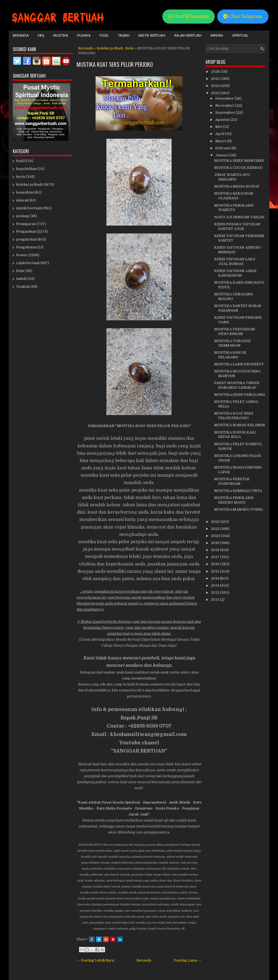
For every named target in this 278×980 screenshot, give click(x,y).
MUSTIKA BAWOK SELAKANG (230, 355)
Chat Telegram (243, 16)
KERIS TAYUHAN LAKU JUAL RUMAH (235, 261)
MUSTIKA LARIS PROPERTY (239, 364)
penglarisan (26, 239)
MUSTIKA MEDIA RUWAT (237, 186)
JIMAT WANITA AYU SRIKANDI (232, 177)
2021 (216, 529)
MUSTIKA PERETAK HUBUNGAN (232, 481)
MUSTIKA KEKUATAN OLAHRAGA (234, 196)
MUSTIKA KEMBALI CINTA (238, 491)
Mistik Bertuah (152, 35)
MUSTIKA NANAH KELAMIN (240, 425)
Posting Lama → (188, 960)
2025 (216, 79)
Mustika (61, 35)
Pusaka (84, 35)
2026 (216, 72)
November (225, 105)
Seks (130, 48)
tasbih (21, 279)
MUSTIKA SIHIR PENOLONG (239, 395)
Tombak (23, 287)
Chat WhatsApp (189, 16)
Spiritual (240, 35)
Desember (225, 98)
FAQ (41, 35)
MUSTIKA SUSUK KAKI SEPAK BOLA (235, 435)
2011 (215, 600)
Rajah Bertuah (188, 35)
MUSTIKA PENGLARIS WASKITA (234, 208)
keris (21, 177)
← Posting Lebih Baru (95, 960)
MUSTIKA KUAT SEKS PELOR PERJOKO (115, 64)
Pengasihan (26, 231)
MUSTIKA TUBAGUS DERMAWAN (232, 343)
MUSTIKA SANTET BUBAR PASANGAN (238, 308)
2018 (216, 550)
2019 (216, 543)
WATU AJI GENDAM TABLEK (239, 217)
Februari (223, 148)
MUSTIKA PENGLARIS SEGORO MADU (234, 500)
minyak (22, 200)
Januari (222, 155)
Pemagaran (26, 224)
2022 (216, 522)
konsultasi (25, 192)
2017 (216, 557)
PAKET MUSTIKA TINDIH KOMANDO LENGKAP (237, 385)
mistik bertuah (29, 208)
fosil (20, 161)
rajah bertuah (28, 263)
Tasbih (124, 35)
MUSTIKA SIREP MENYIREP (239, 161)
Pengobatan (26, 247)
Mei (219, 127)
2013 (216, 585)
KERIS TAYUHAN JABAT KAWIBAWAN (236, 273)
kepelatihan (26, 169)
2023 (216, 93)
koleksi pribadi (110, 48)
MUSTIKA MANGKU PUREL (239, 509)
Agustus (223, 120)
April (220, 134)
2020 (216, 536)
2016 (216, 564)
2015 (216, 571)
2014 (215, 578)
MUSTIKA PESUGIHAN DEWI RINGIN (235, 331)
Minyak (217, 35)
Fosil (104, 35)
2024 (216, 86)
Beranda (21, 35)
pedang (23, 216)
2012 (216, 592)
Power (22, 255)
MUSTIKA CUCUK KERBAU (238, 168)
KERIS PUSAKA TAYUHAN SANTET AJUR (237, 226)
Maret (221, 141)
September (226, 113)
